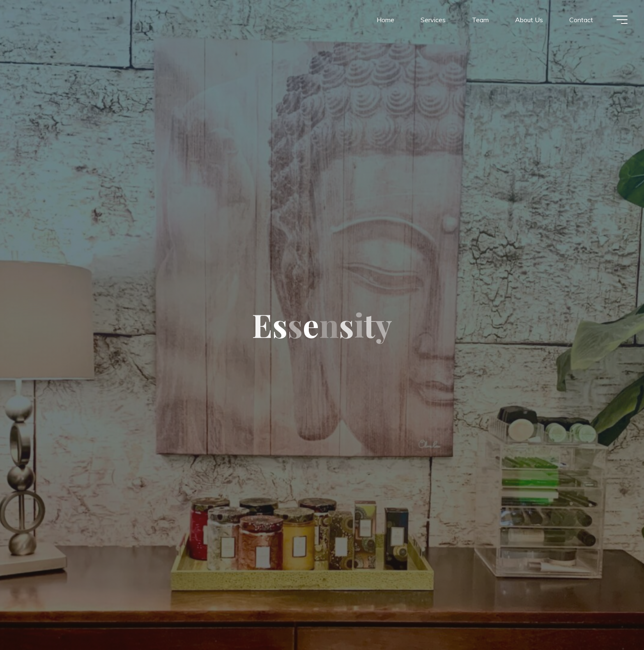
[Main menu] (620, 20)
